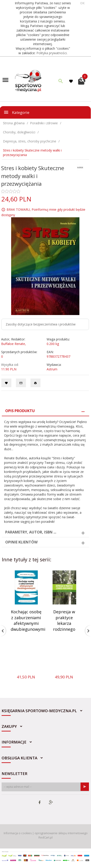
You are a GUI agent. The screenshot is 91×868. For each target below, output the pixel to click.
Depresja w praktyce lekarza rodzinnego (64, 620)
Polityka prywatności (52, 53)
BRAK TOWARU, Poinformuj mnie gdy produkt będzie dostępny (43, 212)
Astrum (52, 369)
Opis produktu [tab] (20, 411)
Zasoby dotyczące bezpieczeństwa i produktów (41, 324)
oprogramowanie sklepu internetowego (61, 833)
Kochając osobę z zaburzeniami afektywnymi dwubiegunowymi (28, 620)
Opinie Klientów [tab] (21, 542)
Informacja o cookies (18, 833)
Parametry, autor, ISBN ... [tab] (31, 532)
